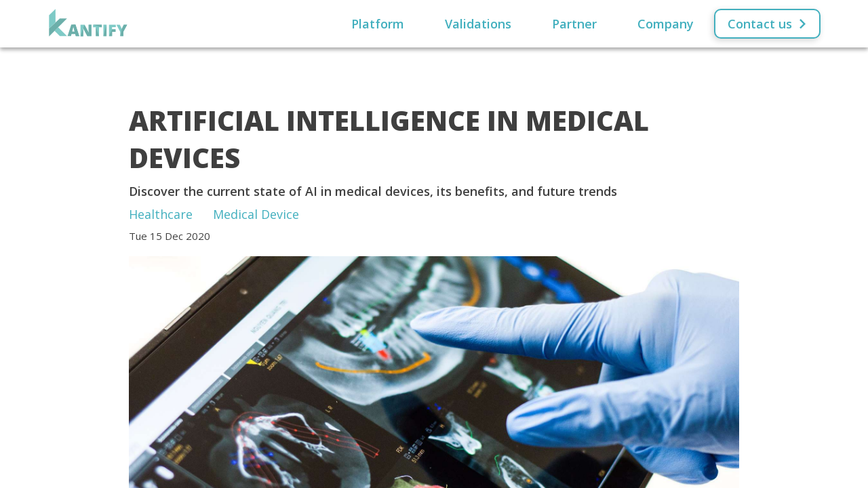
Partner (574, 24)
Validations (478, 24)
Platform (378, 24)
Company (666, 24)
